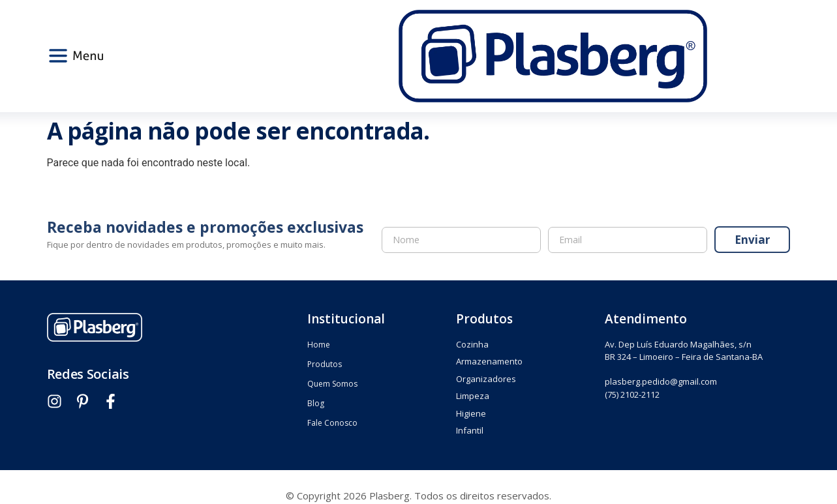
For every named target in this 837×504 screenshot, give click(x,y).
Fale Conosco (332, 423)
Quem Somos (332, 384)
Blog (316, 403)
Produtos (325, 364)
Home (319, 345)
